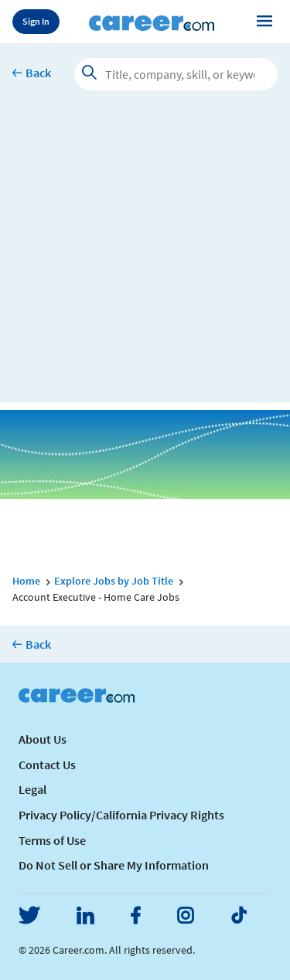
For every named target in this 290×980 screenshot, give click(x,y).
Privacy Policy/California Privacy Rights (121, 815)
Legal (32, 789)
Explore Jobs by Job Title (114, 581)
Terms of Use (52, 840)
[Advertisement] (145, 258)
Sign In (36, 21)
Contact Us (47, 765)
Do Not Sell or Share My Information (114, 865)
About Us (43, 739)
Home (26, 581)
